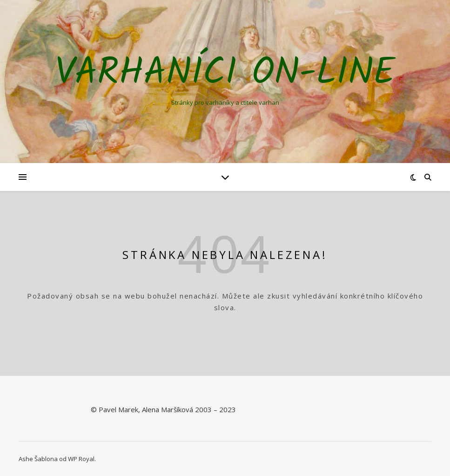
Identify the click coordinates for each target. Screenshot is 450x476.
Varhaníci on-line (225, 74)
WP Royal (81, 459)
